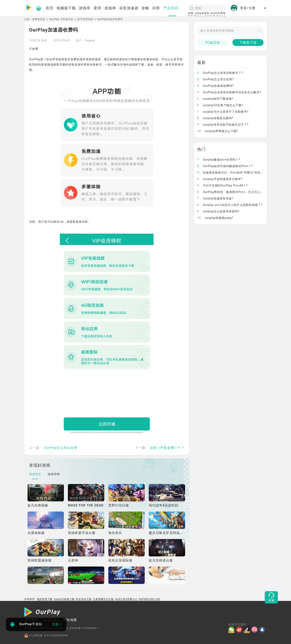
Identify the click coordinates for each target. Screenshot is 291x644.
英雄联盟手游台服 (82, 533)
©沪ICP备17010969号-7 (84, 628)
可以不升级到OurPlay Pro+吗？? (222, 185)
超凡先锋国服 (38, 505)
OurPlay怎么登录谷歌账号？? (220, 73)
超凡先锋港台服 (161, 560)
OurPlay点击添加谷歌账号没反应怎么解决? (229, 92)
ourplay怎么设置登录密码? (218, 211)
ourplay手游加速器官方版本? (220, 179)
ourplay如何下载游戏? (215, 99)
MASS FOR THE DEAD (86, 505)
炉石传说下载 (84, 599)
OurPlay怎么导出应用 (61, 448)
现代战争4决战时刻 (163, 505)
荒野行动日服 (119, 505)
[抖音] (248, 630)
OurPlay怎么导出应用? (216, 79)
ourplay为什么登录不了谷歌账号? (223, 112)
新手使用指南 (85, 19)
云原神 (73, 560)
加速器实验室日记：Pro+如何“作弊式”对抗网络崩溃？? (237, 173)
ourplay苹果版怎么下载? (218, 131)
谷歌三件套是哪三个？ (167, 448)
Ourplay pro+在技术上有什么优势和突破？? (230, 205)
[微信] (232, 630)
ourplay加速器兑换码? (215, 118)
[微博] (240, 630)
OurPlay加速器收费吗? (216, 86)
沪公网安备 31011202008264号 (46, 636)
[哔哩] (255, 630)
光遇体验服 (36, 533)
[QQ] (263, 630)
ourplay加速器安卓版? (215, 198)
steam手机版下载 (64, 599)
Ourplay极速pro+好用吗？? (219, 160)
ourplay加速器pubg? (215, 218)
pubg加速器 (202, 13)
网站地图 (70, 620)
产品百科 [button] (172, 8)
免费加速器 (39, 19)
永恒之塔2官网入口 (126, 599)
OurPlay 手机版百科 (61, 19)
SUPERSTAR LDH (150, 599)
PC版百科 (213, 43)
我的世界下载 (45, 599)
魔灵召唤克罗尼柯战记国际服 (171, 533)
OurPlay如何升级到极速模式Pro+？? (225, 166)
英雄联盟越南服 (40, 560)
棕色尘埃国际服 (120, 560)
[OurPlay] (42, 612)
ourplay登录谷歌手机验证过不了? (223, 125)
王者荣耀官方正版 (103, 599)
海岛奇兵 (115, 533)
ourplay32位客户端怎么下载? (220, 105)
